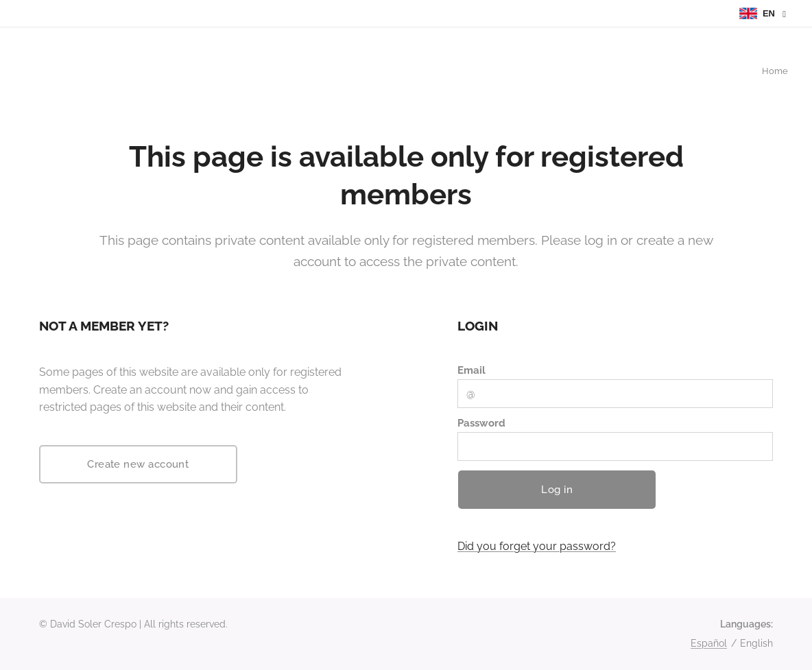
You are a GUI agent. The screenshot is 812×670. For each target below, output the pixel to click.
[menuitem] (786, 72)
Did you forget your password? (537, 546)
